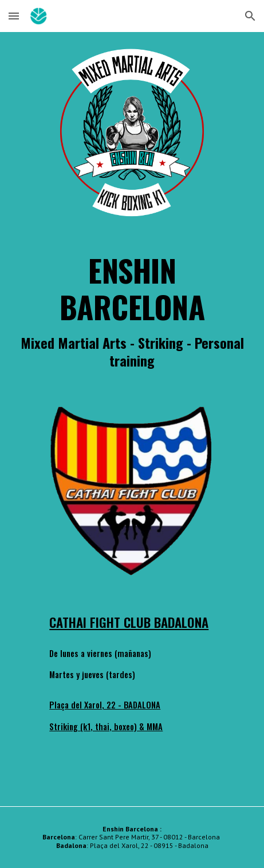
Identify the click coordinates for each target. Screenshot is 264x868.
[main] (132, 310)
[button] (14, 16)
